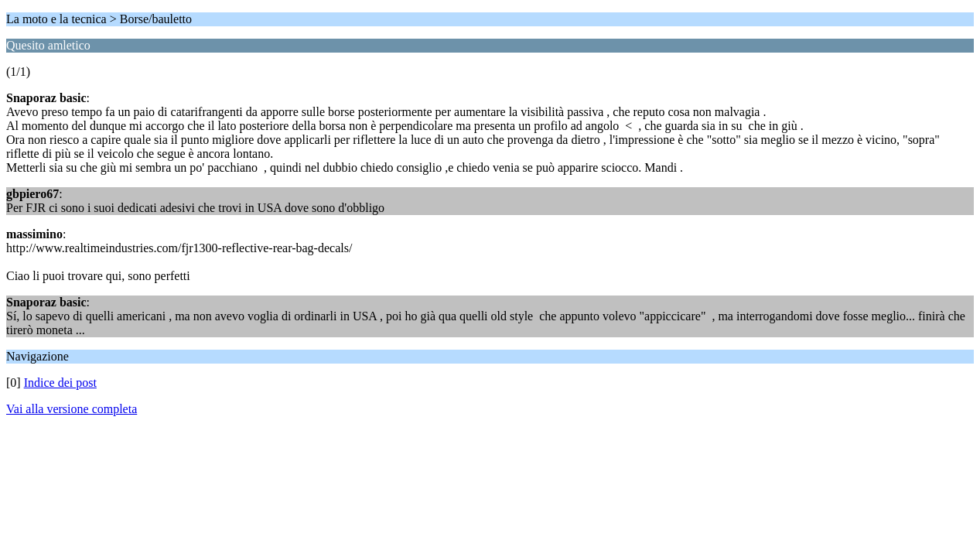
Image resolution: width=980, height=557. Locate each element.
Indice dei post (60, 383)
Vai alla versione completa (72, 409)
